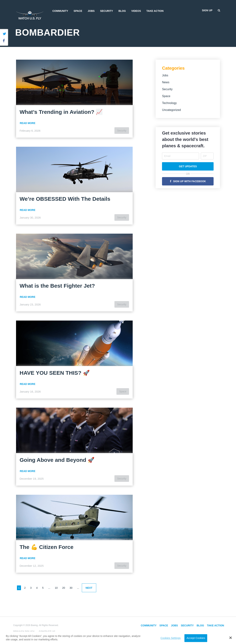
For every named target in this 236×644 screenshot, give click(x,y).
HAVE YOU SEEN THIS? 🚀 (55, 373)
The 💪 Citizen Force (47, 547)
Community (60, 11)
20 (64, 588)
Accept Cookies (196, 638)
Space (78, 11)
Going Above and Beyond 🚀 (57, 460)
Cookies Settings (171, 638)
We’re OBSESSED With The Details (65, 199)
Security (107, 11)
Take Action (155, 11)
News (166, 82)
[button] (230, 638)
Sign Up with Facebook (190, 181)
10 (56, 588)
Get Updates (188, 166)
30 (71, 588)
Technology (169, 103)
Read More (28, 123)
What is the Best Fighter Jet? (57, 286)
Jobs (91, 11)
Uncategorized (171, 110)
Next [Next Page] (89, 588)
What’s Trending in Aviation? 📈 (61, 112)
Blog (122, 11)
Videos (136, 11)
